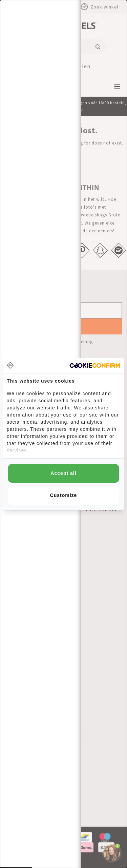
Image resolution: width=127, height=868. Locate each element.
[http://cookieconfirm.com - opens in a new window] (95, 365)
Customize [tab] (64, 495)
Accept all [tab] (63, 473)
